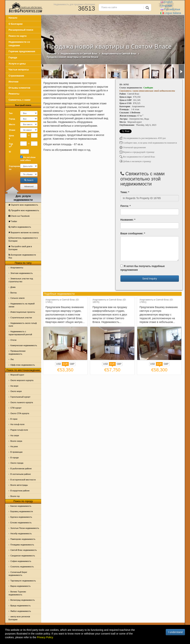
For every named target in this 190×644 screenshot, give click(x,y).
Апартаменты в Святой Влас (119, 54)
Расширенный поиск (21, 30)
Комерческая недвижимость (24, 345)
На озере (15, 435)
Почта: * (126, 206)
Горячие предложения (22, 51)
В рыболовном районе (21, 469)
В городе (15, 458)
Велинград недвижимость (23, 600)
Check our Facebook (19, 216)
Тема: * (125, 192)
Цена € (11, 137)
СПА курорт (16, 408)
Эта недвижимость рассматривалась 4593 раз (143, 138)
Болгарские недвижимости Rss (22, 256)
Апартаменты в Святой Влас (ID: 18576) (109, 301)
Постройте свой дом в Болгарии (20, 248)
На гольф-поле (17, 424)
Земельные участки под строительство (21, 280)
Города (13, 57)
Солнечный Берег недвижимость (18, 574)
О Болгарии (16, 24)
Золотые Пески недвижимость (25, 528)
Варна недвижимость (21, 586)
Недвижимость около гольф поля (23, 325)
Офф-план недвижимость (23, 365)
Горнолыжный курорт (20, 397)
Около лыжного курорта (22, 402)
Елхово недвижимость (21, 523)
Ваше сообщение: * (133, 233)
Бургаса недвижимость (21, 517)
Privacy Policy (45, 637)
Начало (13, 18)
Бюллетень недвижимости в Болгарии (23, 239)
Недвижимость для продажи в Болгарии (74, 4)
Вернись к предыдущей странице (137, 152)
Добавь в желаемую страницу (135, 161)
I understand (175, 632)
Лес (12, 359)
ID (10, 152)
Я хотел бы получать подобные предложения (143, 268)
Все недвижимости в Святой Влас (137, 157)
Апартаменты (17, 268)
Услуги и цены (17, 64)
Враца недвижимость (21, 606)
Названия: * (128, 220)
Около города (17, 463)
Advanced (29, 186)
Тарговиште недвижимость (23, 581)
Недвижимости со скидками (19, 44)
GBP (72, 364)
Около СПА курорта (20, 413)
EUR (65, 364)
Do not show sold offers (28, 158)
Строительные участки (21, 318)
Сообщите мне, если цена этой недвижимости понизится (148, 143)
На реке (14, 446)
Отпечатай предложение (133, 147)
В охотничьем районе (21, 474)
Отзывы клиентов (19, 88)
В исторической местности (23, 480)
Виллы (14, 293)
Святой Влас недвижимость (24, 550)
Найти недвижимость (20, 227)
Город (12, 119)
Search (29, 180)
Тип (11, 113)
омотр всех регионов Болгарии (19, 618)
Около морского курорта (22, 380)
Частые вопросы (19, 70)
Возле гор (15, 496)
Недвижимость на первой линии (22, 305)
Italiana (171, 13)
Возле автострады (19, 485)
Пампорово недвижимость (23, 539)
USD (59, 364)
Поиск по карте (18, 36)
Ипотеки (13, 82)
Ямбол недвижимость (21, 611)
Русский (170, 9)
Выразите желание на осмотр (24, 232)
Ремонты (14, 94)
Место (12, 124)
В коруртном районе (20, 491)
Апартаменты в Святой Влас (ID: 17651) (156, 301)
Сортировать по (13, 168)
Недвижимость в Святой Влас (79, 54)
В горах (14, 419)
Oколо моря (16, 391)
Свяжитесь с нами (19, 100)
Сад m (11, 145)
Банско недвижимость (21, 506)
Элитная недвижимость (22, 273)
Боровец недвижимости (22, 511)
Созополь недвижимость (22, 567)
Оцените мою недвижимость (23, 205)
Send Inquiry (150, 279)
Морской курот (17, 375)
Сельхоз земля (17, 298)
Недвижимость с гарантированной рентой (20, 333)
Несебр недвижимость (21, 534)
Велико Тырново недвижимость (17, 593)
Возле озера (16, 441)
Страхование (16, 76)
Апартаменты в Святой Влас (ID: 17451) (62, 301)
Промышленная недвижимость (17, 352)
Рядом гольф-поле (19, 430)
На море (14, 386)
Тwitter (13, 221)
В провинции (16, 452)
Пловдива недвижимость (22, 545)
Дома (13, 287)
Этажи (12, 130)
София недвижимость (21, 561)
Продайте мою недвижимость (24, 210)
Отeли (13, 340)
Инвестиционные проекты (23, 312)
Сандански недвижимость (23, 556)
